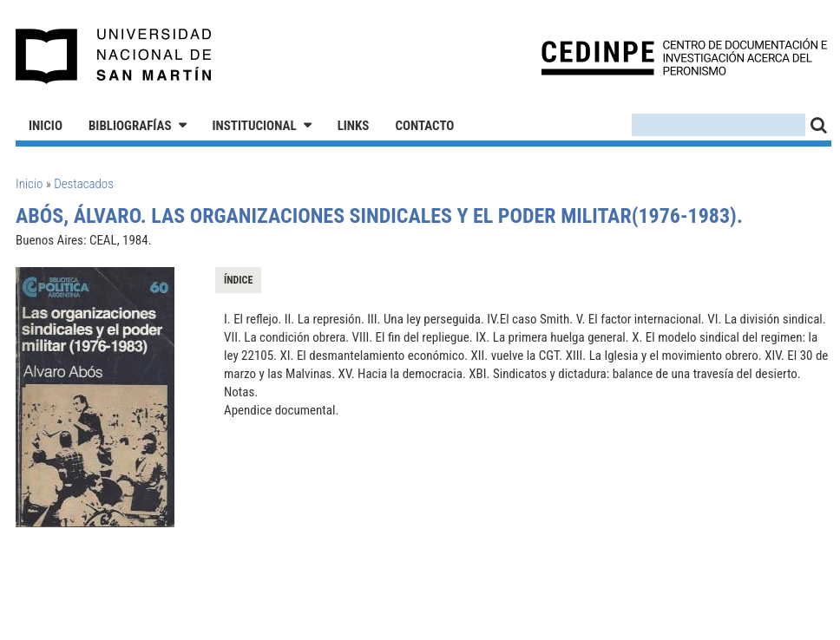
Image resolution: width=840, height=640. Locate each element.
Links (354, 126)
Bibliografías (130, 126)
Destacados (84, 184)
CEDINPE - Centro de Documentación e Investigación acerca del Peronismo (684, 57)
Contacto (424, 126)
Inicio (46, 126)
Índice (238, 280)
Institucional (255, 126)
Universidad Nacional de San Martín (114, 56)
